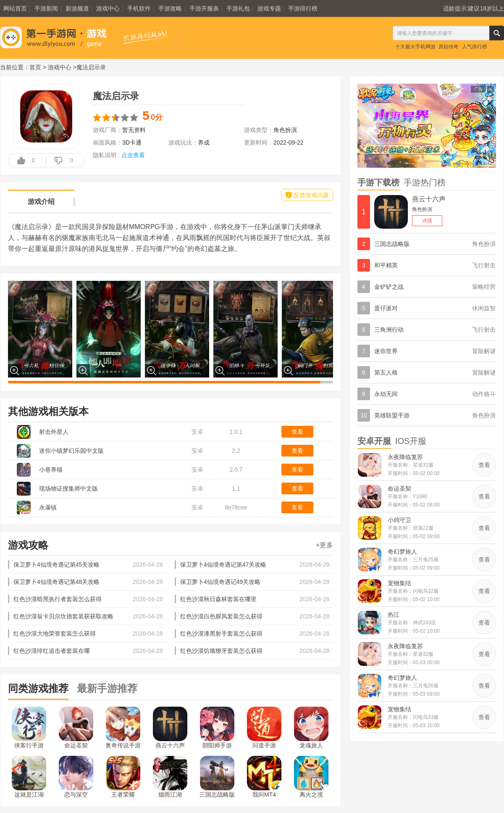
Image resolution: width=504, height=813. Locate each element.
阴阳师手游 (217, 728)
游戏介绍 (41, 202)
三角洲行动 (389, 330)
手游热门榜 (425, 182)
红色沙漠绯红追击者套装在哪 (52, 651)
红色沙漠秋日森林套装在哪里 (218, 599)
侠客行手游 (29, 728)
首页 (35, 67)
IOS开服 (411, 441)
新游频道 (77, 8)
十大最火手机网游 (415, 47)
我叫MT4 (264, 777)
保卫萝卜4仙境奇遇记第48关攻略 (56, 582)
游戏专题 (269, 8)
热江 (394, 615)
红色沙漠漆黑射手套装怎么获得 (221, 634)
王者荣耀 (123, 777)
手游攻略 (170, 8)
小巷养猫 (51, 470)
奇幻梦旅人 (402, 552)
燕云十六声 (170, 728)
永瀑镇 (48, 507)
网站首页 (15, 8)
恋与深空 (76, 777)
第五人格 (386, 372)
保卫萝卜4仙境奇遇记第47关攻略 (223, 565)
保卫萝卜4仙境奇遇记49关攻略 (220, 582)
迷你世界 (386, 351)
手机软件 (139, 8)
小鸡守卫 (399, 520)
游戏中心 (108, 8)
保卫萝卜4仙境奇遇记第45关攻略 (56, 565)
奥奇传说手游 (123, 728)
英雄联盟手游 (392, 415)
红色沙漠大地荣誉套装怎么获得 (55, 634)
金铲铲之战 (389, 287)
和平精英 (386, 265)
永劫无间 (386, 394)
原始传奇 (449, 47)
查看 (297, 432)
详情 (427, 221)
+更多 (324, 545)
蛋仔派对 (386, 308)
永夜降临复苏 (405, 457)
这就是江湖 (29, 777)
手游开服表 (204, 8)
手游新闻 (46, 8)
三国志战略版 (217, 777)
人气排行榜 (475, 47)
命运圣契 (76, 728)
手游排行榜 (303, 8)
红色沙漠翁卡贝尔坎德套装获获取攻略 (63, 616)
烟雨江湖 (170, 777)
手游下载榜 (378, 182)
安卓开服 (374, 441)
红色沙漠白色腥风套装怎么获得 (221, 616)
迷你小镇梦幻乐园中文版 (71, 451)
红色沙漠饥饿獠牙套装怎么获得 (221, 651)
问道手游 (264, 728)
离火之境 (311, 777)
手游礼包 (238, 8)
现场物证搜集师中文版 (68, 488)
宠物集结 (399, 583)
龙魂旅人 (311, 728)
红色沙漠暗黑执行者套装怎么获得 (58, 599)
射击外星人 (54, 432)
